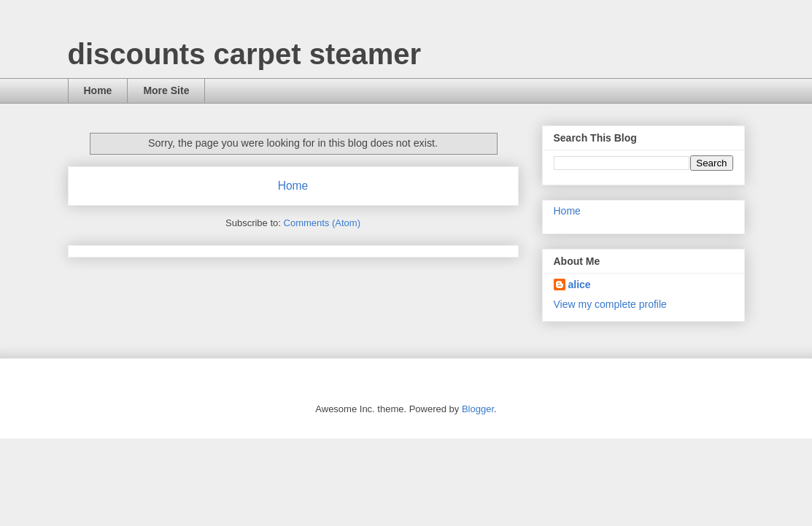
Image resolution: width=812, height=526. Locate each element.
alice (580, 285)
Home (98, 90)
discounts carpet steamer (245, 54)
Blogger (478, 409)
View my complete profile (610, 304)
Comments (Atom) (322, 223)
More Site (166, 90)
